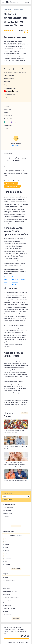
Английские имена (8, 508)
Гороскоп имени (7, 614)
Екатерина (7, 559)
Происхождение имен (9, 580)
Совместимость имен (9, 608)
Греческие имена (7, 519)
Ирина (6, 556)
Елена (6, 547)
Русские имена (7, 510)
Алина (6, 553)
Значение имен (8, 9)
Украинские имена (8, 522)
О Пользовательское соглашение (21, 642)
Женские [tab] (13, 536)
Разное (5, 603)
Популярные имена (18, 9)
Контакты (10, 642)
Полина (6, 564)
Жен (5, 499)
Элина (23, 277)
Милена (23, 279)
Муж (11, 499)
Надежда (15, 279)
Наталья (15, 284)
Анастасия (7, 539)
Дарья (6, 550)
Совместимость (11, 183)
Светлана (15, 282)
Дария (6, 279)
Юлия (5, 284)
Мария (6, 277)
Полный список (16, 526)
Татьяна (14, 277)
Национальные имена (9, 630)
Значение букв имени (12, 186)
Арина (6, 562)
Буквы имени (6, 594)
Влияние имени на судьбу (10, 591)
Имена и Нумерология (9, 600)
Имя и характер (7, 606)
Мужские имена (7, 586)
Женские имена (7, 583)
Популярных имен (16, 145)
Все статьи (24, 413)
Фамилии (6, 577)
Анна (5, 542)
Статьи (6, 634)
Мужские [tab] (19, 536)
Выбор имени (7, 589)
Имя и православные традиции (11, 597)
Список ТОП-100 (16, 569)
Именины (6, 632)
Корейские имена (7, 513)
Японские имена (7, 516)
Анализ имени (24, 632)
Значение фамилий (14, 632)
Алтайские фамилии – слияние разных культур (16, 480)
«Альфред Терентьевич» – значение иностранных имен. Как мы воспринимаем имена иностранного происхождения (15, 464)
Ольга (5, 282)
